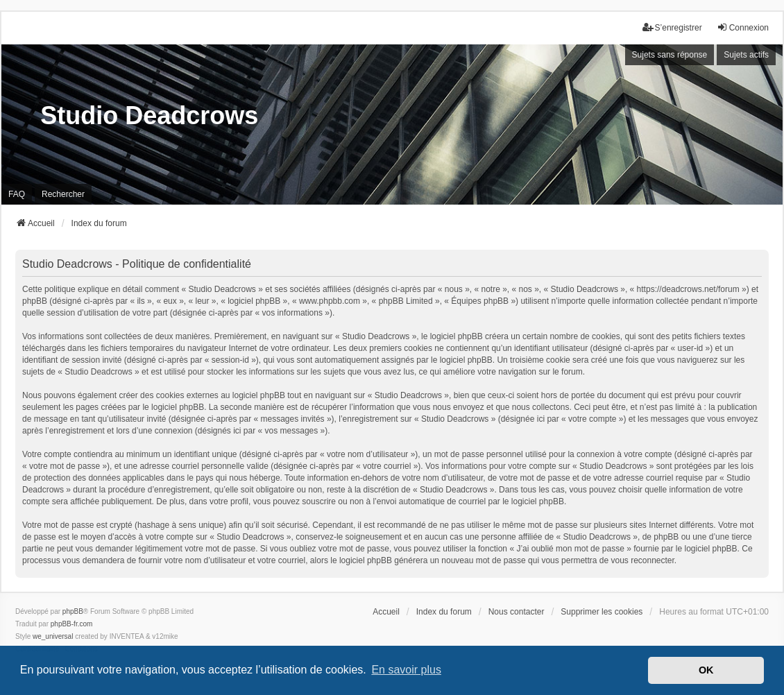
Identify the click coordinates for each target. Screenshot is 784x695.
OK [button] (706, 670)
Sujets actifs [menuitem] (746, 55)
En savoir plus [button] (406, 670)
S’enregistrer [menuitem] (672, 27)
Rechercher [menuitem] (63, 194)
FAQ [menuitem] (17, 194)
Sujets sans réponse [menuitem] (670, 55)
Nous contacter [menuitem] (517, 612)
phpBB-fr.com (72, 624)
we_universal (53, 636)
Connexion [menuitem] (743, 27)
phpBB (73, 611)
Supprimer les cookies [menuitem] (602, 612)
